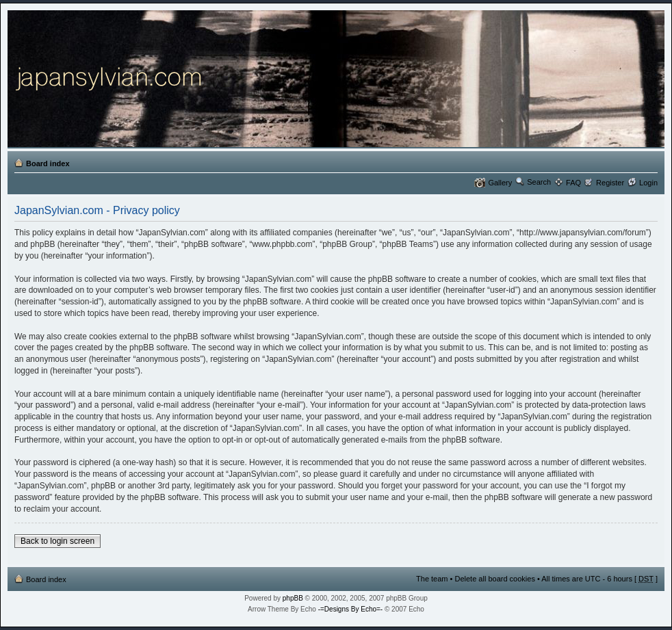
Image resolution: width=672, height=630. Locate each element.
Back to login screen (57, 541)
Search (539, 182)
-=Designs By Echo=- (351, 609)
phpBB (293, 598)
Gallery (500, 183)
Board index (48, 163)
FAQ (573, 183)
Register (610, 183)
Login (648, 183)
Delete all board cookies (494, 579)
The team (432, 579)
